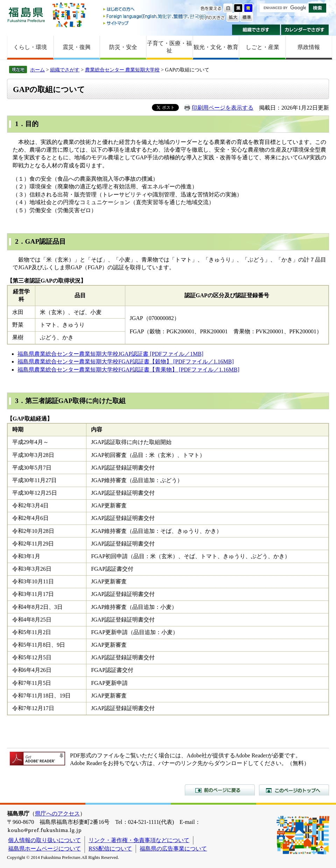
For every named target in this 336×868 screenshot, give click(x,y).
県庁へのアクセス (57, 814)
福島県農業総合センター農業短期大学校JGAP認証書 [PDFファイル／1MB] (110, 354)
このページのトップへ (294, 790)
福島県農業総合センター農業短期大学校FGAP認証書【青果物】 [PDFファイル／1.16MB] (128, 370)
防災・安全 (123, 47)
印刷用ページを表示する (223, 108)
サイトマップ (155, 23)
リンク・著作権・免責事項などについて (139, 840)
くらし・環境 (30, 47)
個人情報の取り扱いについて (44, 840)
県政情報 (309, 47)
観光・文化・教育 (216, 47)
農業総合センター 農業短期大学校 (122, 70)
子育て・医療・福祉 (169, 47)
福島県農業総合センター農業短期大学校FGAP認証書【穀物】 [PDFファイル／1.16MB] (126, 362)
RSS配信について (110, 849)
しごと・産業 (262, 47)
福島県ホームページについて (44, 849)
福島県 (26, 15)
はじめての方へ (155, 10)
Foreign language (155, 16)
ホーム (37, 70)
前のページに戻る (220, 790)
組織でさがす (256, 30)
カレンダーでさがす (305, 30)
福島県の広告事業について (173, 849)
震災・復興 (77, 47)
